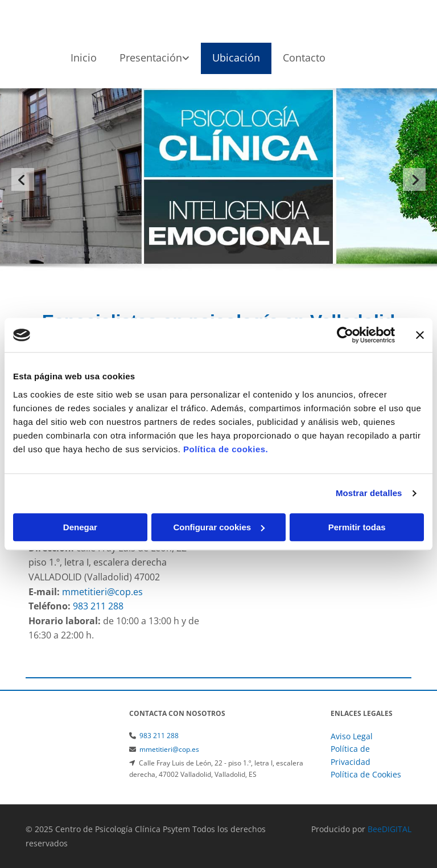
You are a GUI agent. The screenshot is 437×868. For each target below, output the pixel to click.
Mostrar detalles (369, 493)
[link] (154, 58)
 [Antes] (23, 179)
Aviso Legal (352, 736)
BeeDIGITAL (389, 829)
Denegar (80, 527)
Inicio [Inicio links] (84, 58)
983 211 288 (159, 736)
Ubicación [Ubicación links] (236, 58)
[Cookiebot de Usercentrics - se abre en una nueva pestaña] (345, 335)
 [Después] (414, 179)
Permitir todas (357, 527)
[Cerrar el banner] (420, 335)
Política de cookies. (226, 449)
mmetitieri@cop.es (169, 749)
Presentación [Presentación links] (151, 58)
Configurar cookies (219, 527)
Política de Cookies (366, 774)
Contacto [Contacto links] (304, 58)
